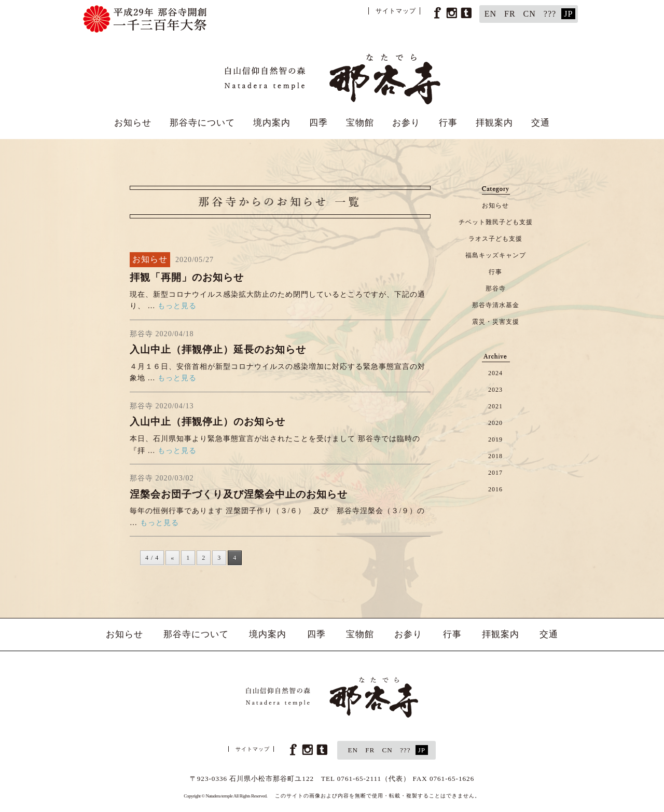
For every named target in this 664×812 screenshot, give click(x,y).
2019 (495, 439)
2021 (495, 406)
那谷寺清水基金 (496, 305)
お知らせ (133, 123)
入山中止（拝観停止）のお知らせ (208, 422)
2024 (495, 373)
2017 (495, 473)
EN (490, 14)
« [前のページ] (172, 558)
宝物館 (360, 123)
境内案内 (272, 123)
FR (510, 14)
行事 (448, 123)
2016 (495, 489)
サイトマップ (396, 11)
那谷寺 (496, 288)
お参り (406, 123)
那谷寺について (202, 123)
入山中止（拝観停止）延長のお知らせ (218, 349)
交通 (541, 123)
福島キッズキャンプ (496, 255)
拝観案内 (494, 123)
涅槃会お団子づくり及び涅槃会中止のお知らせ (239, 494)
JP (568, 14)
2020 (495, 423)
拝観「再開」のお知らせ (187, 277)
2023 (495, 390)
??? (550, 14)
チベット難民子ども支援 (496, 222)
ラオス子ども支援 (495, 239)
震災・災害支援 (496, 322)
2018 (495, 456)
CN (530, 14)
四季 (319, 123)
